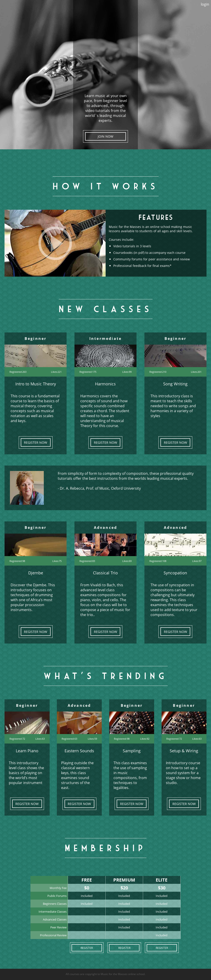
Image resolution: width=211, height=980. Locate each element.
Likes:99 (127, 372)
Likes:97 (197, 561)
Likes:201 (196, 372)
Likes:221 (56, 372)
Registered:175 (88, 372)
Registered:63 (69, 739)
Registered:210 (158, 372)
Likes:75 (57, 561)
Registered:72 (17, 739)
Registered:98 (17, 561)
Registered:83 (87, 561)
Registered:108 (158, 561)
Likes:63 (40, 739)
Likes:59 (92, 739)
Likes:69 (127, 561)
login (205, 4)
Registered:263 (18, 372)
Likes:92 (145, 739)
